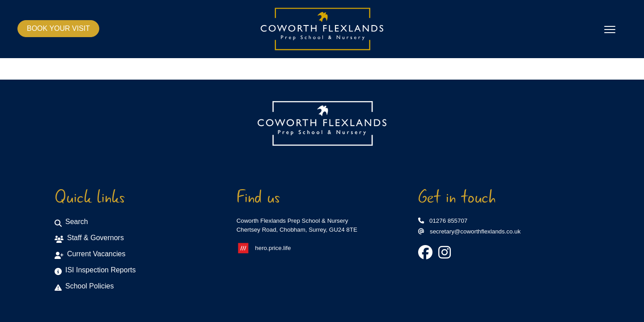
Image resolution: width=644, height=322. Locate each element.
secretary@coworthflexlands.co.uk (469, 231)
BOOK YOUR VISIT (58, 28)
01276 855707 (443, 221)
